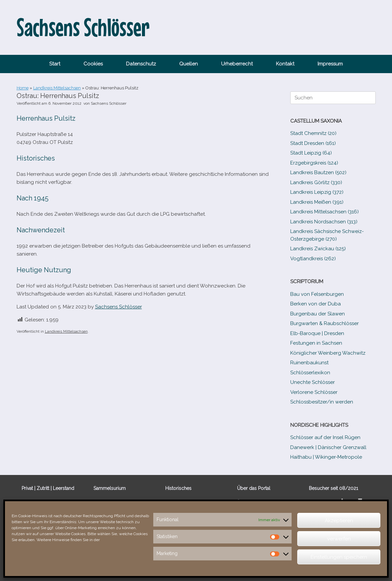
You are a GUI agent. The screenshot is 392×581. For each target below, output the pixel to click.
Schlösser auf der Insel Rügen (325, 437)
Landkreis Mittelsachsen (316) (325, 212)
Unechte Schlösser (313, 382)
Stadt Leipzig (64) (311, 153)
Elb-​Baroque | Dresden (317, 333)
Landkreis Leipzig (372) (317, 192)
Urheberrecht (237, 64)
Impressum (330, 64)
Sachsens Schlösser (109, 103)
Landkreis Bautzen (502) (318, 173)
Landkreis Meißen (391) (317, 202)
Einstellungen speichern (339, 557)
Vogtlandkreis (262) (313, 259)
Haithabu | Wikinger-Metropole (326, 457)
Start (55, 64)
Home (23, 88)
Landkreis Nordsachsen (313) (324, 222)
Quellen (189, 64)
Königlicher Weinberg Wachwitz (328, 353)
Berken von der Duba (316, 304)
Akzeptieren (339, 521)
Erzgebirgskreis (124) (314, 163)
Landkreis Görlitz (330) (316, 182)
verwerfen (339, 539)
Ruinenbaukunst (309, 363)
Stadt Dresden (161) (313, 143)
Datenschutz (141, 64)
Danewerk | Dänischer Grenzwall (328, 447)
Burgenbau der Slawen (318, 314)
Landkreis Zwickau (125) (318, 249)
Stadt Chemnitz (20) (313, 133)
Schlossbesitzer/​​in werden (322, 402)
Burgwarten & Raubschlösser (325, 323)
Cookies (93, 64)
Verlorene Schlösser (314, 392)
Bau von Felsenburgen (317, 294)
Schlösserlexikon (310, 373)
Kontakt (285, 64)
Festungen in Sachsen (316, 343)
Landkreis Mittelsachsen (57, 88)
